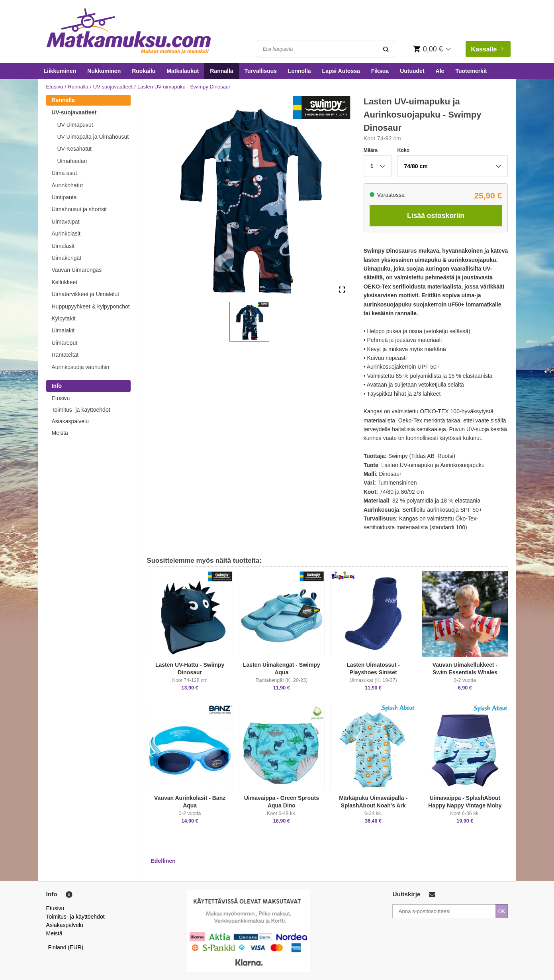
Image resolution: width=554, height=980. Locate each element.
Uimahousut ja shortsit (79, 209)
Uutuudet (412, 71)
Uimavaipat (66, 222)
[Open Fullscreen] (342, 290)
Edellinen (163, 861)
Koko (403, 150)
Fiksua (380, 71)
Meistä (60, 433)
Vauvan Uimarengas (77, 270)
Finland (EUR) (66, 947)
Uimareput (65, 343)
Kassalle (487, 49)
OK (502, 911)
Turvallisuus (261, 71)
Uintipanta (64, 197)
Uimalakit (63, 330)
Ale (440, 71)
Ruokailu (144, 71)
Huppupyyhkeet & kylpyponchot (91, 306)
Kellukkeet (65, 282)
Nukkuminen (104, 71)
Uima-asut (65, 173)
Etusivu (55, 87)
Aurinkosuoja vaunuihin (81, 367)
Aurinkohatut (68, 185)
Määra (371, 150)
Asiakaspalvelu (70, 421)
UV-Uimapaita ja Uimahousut (93, 137)
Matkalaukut (183, 71)
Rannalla (221, 71)
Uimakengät (67, 258)
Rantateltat (65, 355)
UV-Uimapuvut (75, 125)
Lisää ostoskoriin (436, 216)
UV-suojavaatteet (113, 87)
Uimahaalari (72, 161)
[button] (249, 322)
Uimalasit (63, 246)
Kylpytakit (64, 318)
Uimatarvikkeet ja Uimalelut (86, 294)
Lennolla (300, 71)
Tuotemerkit (471, 71)
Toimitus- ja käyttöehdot (81, 410)
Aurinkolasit (66, 234)
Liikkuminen (60, 71)
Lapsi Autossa (341, 71)
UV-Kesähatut (74, 149)
